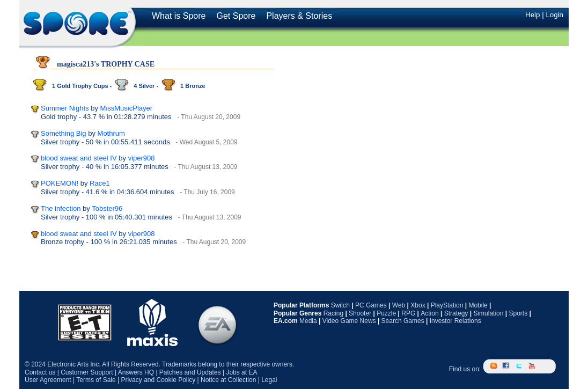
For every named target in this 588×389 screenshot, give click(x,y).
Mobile (478, 305)
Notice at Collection (228, 380)
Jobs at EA (241, 372)
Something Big (64, 133)
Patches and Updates (190, 372)
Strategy (456, 313)
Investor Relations (455, 321)
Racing (333, 313)
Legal (269, 380)
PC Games (371, 305)
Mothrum (111, 133)
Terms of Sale (96, 380)
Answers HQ (136, 372)
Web (399, 305)
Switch (340, 305)
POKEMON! (60, 183)
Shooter (360, 313)
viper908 (142, 158)
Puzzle (386, 313)
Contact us (40, 372)
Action (429, 313)
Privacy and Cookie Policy (158, 380)
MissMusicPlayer (127, 108)
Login (554, 15)
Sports (518, 313)
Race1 (100, 183)
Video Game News (349, 321)
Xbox (418, 305)
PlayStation (447, 305)
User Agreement (48, 380)
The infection (61, 208)
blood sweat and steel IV (79, 158)
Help (532, 15)
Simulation (488, 313)
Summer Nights (65, 108)
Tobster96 (107, 208)
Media (308, 321)
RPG (408, 313)
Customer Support (87, 372)
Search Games (403, 321)
